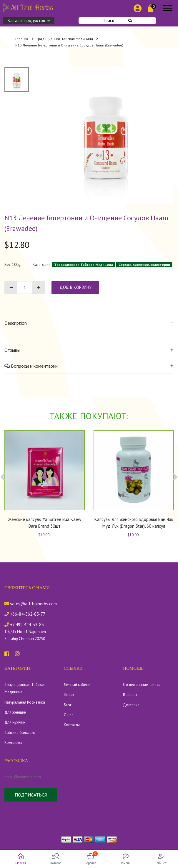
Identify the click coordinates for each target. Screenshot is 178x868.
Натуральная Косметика (25, 702)
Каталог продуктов (29, 20)
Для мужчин (15, 722)
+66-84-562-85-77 (25, 614)
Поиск (117, 20)
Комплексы (14, 743)
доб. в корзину (75, 287)
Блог (68, 705)
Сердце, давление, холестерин (144, 265)
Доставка (131, 705)
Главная (24, 39)
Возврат (130, 695)
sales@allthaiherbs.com (31, 604)
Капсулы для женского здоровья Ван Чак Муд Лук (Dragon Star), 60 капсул (134, 523)
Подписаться (31, 795)
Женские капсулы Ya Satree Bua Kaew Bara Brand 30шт (45, 523)
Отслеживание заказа (142, 685)
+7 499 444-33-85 (24, 625)
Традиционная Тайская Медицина (67, 39)
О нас (69, 715)
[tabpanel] (105, 136)
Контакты (72, 725)
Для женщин (15, 712)
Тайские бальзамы (20, 733)
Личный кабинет (78, 685)
